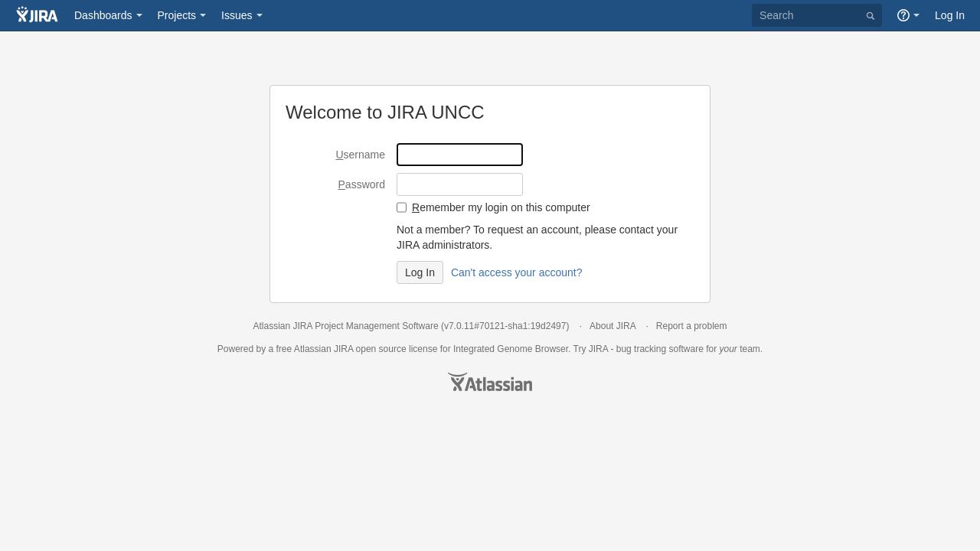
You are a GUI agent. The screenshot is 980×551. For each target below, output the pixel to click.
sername (360, 155)
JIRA (343, 349)
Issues (237, 15)
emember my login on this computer (501, 207)
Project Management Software (376, 326)
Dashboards (103, 15)
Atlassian (490, 382)
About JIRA (612, 326)
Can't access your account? (517, 272)
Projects (177, 15)
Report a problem (692, 326)
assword (362, 184)
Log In (950, 15)
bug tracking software (660, 349)
